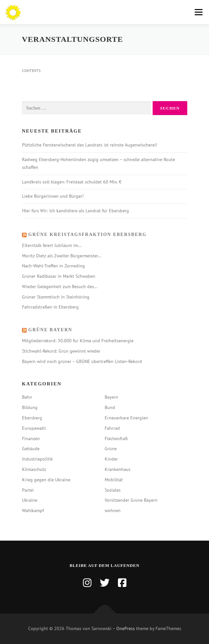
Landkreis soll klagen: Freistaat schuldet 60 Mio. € (72, 182)
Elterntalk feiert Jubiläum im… (52, 245)
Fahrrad (112, 428)
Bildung (30, 407)
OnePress (126, 628)
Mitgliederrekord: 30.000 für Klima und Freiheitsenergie (78, 341)
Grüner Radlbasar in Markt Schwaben (59, 276)
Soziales (113, 490)
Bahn (27, 397)
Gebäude (31, 449)
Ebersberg (32, 418)
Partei (28, 490)
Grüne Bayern (50, 330)
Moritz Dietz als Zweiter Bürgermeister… (62, 256)
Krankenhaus (118, 469)
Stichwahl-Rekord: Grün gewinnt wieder (61, 351)
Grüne (111, 449)
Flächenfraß (116, 439)
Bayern (111, 397)
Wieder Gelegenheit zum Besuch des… (60, 287)
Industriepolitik (37, 459)
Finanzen (31, 439)
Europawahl (34, 428)
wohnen (113, 510)
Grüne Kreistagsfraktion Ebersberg (87, 234)
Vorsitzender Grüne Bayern (131, 500)
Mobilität (114, 480)
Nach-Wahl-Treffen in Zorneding (53, 266)
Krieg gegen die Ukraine (46, 480)
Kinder (111, 459)
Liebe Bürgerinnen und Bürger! (53, 196)
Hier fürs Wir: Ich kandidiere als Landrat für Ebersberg (75, 211)
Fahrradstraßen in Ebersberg (50, 307)
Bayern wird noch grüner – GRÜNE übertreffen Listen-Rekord (82, 361)
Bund (110, 407)
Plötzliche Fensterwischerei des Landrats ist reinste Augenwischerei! (90, 145)
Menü (198, 12)
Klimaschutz (34, 469)
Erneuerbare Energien (126, 418)
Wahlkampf (33, 510)
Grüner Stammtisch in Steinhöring (56, 297)
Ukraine (30, 500)
